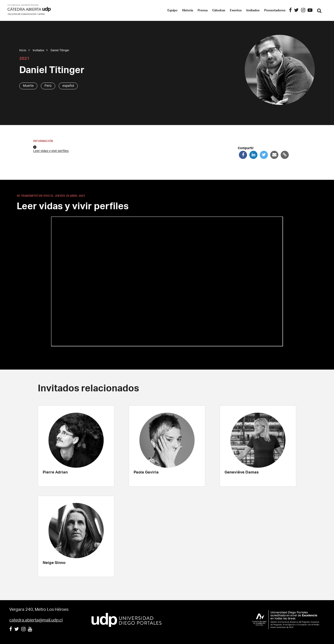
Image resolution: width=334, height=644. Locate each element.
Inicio (23, 50)
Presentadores (280, 11)
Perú (48, 86)
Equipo (178, 11)
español (68, 86)
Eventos (241, 11)
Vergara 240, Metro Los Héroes (39, 610)
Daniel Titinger (60, 50)
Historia (193, 11)
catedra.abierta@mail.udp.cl (36, 620)
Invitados (259, 11)
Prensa (208, 11)
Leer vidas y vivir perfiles (51, 149)
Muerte (28, 86)
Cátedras (224, 11)
